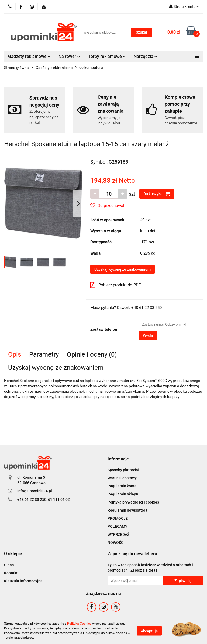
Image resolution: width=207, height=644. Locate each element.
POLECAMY (118, 526)
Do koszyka (157, 194)
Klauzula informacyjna (23, 581)
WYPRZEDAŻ (118, 534)
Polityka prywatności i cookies (133, 502)
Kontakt (11, 573)
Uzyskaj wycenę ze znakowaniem (123, 269)
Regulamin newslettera (127, 510)
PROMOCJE (118, 518)
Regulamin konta (122, 486)
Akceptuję (149, 631)
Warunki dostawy (122, 478)
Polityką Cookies (79, 624)
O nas (9, 565)
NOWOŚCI (116, 543)
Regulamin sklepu (123, 494)
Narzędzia (145, 56)
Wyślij (148, 335)
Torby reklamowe (107, 56)
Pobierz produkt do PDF (115, 285)
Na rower (69, 56)
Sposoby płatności (123, 470)
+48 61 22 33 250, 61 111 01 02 (44, 499)
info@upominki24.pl (35, 491)
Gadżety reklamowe (29, 56)
